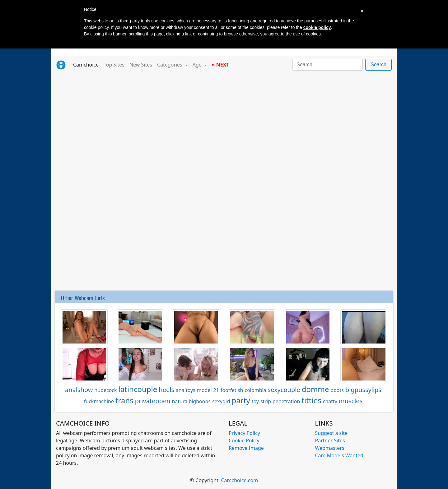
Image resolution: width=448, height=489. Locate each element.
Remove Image (246, 448)
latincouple (138, 389)
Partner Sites (330, 441)
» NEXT (221, 65)
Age (198, 65)
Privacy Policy (244, 433)
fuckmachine (99, 401)
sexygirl (221, 401)
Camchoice (87, 64)
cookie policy (317, 27)
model (204, 390)
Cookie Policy (244, 441)
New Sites (141, 65)
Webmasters (330, 448)
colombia (256, 390)
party (241, 400)
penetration (286, 401)
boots (337, 390)
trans (124, 400)
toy (255, 401)
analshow (79, 390)
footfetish (232, 390)
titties (311, 400)
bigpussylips (363, 390)
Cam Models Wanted (339, 455)
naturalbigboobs (191, 401)
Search (378, 65)
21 (216, 390)
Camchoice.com (239, 480)
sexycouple (284, 390)
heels (166, 390)
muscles (351, 401)
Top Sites (114, 65)
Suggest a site (331, 433)
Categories (170, 65)
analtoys (186, 390)
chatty (330, 401)
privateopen (153, 401)
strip (266, 401)
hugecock (105, 390)
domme (315, 389)
